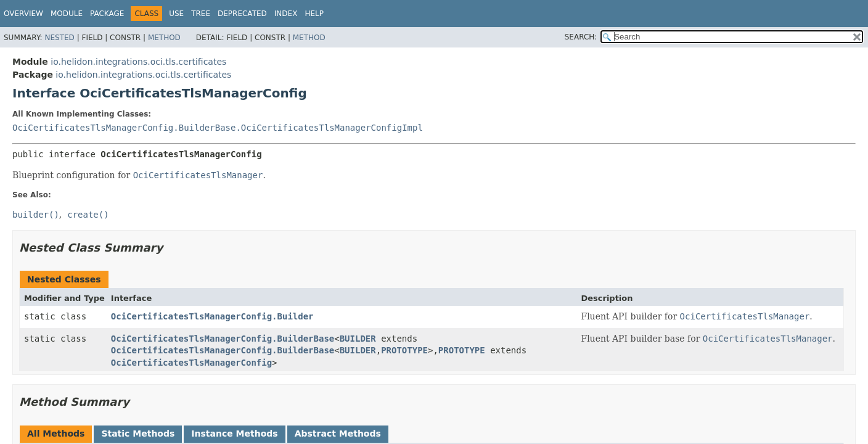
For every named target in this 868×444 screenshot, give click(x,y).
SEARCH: (581, 37)
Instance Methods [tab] (234, 434)
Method (164, 38)
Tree (201, 14)
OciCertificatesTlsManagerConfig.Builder (212, 316)
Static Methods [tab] (138, 434)
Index (286, 14)
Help (314, 14)
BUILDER (358, 339)
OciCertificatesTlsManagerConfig (191, 363)
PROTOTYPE (404, 350)
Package (107, 14)
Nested (59, 38)
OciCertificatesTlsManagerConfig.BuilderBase (223, 339)
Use (176, 14)
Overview (23, 14)
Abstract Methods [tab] (338, 434)
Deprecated (242, 14)
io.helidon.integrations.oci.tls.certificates (138, 62)
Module (67, 14)
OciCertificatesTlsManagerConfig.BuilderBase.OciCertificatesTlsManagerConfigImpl (218, 128)
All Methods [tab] (56, 434)
